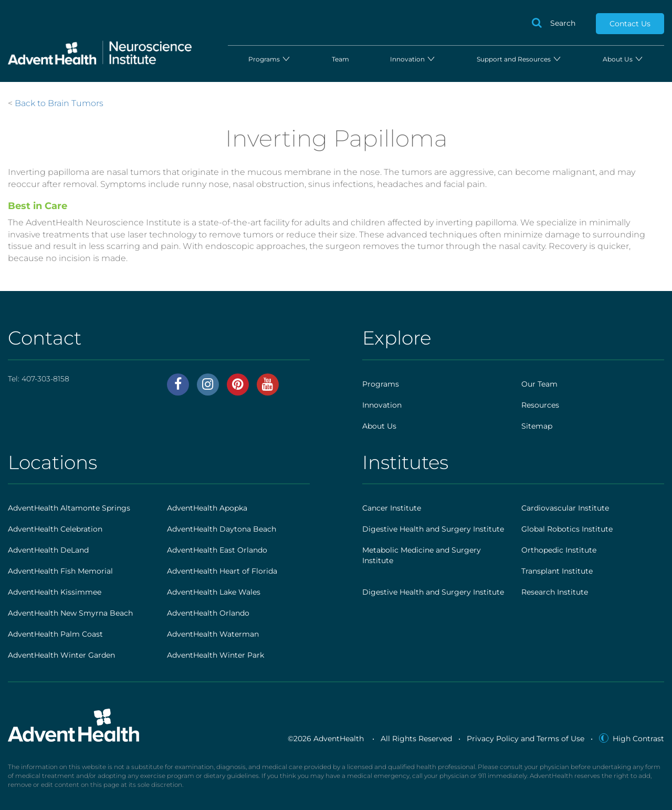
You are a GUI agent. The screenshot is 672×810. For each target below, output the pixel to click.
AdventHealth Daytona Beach (222, 529)
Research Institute (555, 592)
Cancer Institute (392, 508)
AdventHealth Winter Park (216, 655)
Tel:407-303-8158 (39, 379)
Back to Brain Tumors (59, 103)
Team (340, 59)
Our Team (539, 384)
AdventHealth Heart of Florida (222, 571)
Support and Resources (519, 59)
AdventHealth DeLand (48, 550)
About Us (623, 59)
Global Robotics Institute (567, 529)
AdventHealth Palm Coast (55, 634)
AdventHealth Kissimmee (55, 592)
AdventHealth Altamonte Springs (69, 508)
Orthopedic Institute (559, 550)
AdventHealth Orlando (208, 613)
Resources (540, 405)
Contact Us (630, 24)
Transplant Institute (557, 571)
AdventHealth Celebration (55, 529)
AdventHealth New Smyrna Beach (70, 613)
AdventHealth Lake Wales (214, 592)
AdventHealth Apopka (207, 508)
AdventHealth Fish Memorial (60, 571)
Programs (270, 59)
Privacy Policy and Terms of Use (526, 739)
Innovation (413, 59)
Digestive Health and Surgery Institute (433, 529)
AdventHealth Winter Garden (61, 655)
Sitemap (537, 426)
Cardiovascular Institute (565, 508)
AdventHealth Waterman (213, 634)
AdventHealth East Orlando (217, 550)
